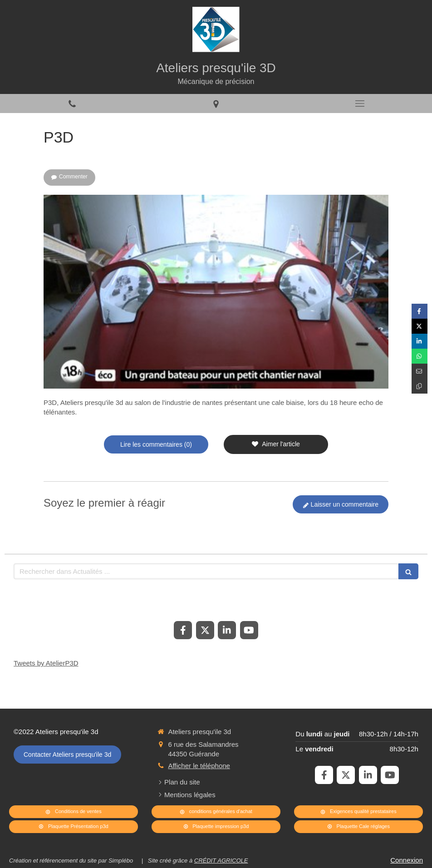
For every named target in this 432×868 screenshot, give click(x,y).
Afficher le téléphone (199, 766)
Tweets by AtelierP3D (46, 663)
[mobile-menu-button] (360, 104)
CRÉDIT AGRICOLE (221, 861)
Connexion (407, 860)
